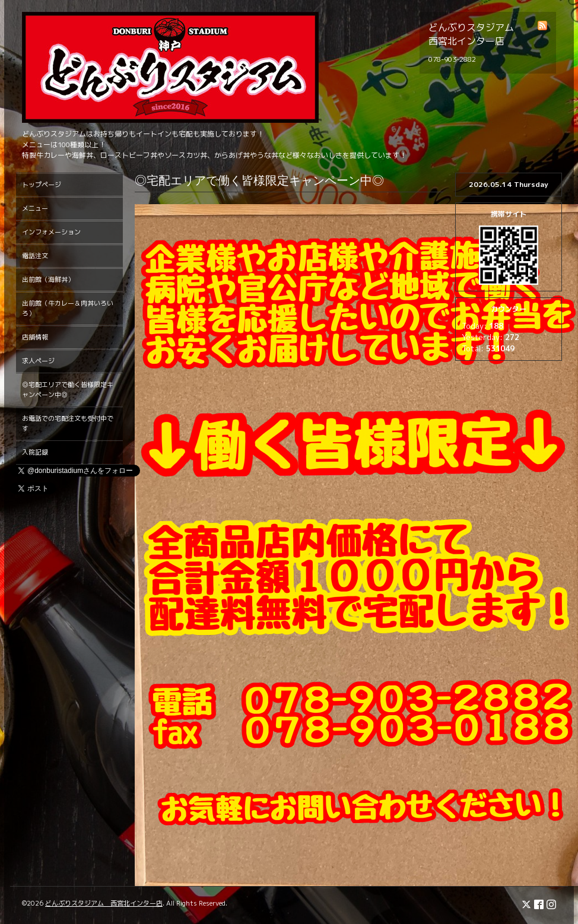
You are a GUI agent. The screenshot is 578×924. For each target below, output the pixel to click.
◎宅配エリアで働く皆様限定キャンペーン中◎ (68, 390)
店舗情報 (35, 337)
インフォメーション (51, 232)
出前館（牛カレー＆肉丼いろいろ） (68, 308)
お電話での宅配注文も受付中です (68, 423)
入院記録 (35, 452)
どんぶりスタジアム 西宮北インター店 (104, 903)
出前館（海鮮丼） (48, 280)
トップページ (42, 185)
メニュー (35, 208)
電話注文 (35, 256)
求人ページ (38, 361)
